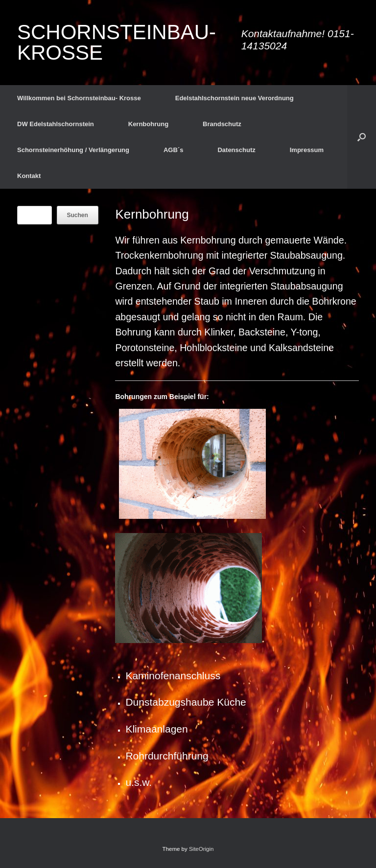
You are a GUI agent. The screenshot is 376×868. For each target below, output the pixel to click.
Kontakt (29, 176)
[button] (362, 137)
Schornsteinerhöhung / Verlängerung (73, 150)
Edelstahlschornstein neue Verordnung (235, 98)
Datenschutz (236, 150)
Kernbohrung (148, 124)
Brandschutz (222, 124)
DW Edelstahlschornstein (56, 124)
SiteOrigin (201, 849)
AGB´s (173, 150)
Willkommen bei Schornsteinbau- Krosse (79, 98)
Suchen (78, 215)
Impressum (307, 150)
